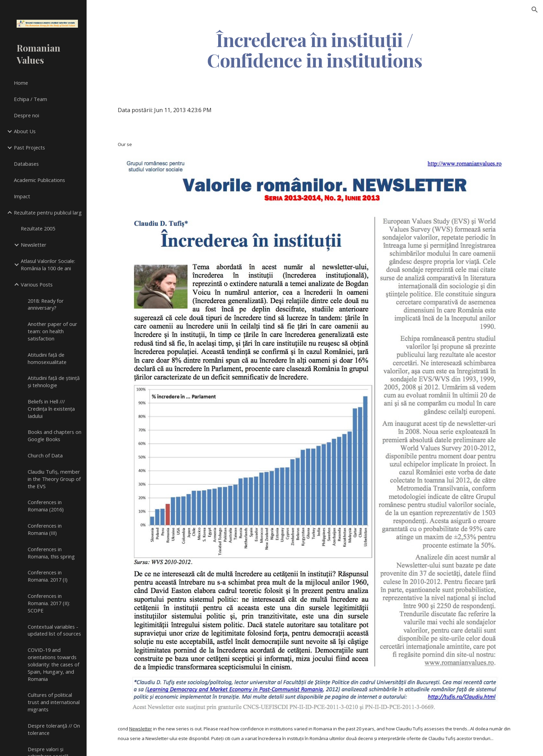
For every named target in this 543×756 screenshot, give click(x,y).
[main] (315, 49)
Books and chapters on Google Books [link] (55, 435)
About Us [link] (25, 131)
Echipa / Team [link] (30, 99)
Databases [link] (26, 164)
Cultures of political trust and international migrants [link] (54, 702)
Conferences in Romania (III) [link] (45, 529)
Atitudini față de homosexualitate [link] (47, 358)
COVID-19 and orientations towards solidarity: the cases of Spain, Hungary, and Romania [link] (54, 664)
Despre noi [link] (26, 115)
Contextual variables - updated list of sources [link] (54, 630)
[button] (535, 10)
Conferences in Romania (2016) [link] (46, 506)
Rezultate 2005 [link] (38, 228)
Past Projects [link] (29, 147)
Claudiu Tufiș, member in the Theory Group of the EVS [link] (54, 479)
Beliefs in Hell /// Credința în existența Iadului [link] (51, 409)
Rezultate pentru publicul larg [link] (48, 212)
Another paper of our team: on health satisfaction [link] (52, 331)
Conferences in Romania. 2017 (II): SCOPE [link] (49, 603)
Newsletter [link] (34, 245)
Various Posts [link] (37, 284)
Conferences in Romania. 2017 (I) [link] (48, 576)
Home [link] (21, 83)
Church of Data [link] (45, 455)
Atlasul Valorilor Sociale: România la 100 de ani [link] (48, 265)
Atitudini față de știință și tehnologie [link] (54, 381)
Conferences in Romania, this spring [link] (51, 553)
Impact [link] (22, 196)
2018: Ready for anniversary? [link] (46, 304)
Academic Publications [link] (39, 180)
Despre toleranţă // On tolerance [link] (54, 729)
